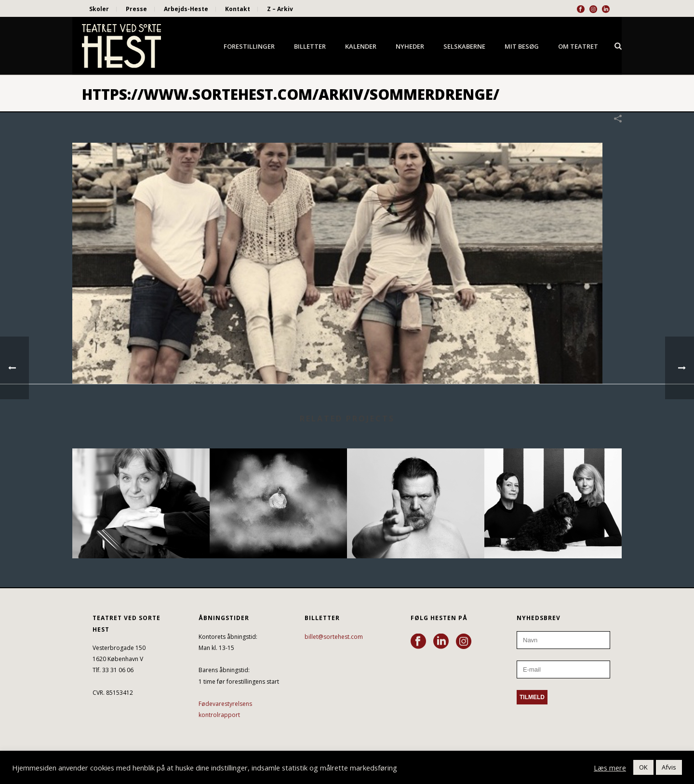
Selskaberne (464, 46)
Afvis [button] (669, 767)
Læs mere (610, 768)
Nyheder (410, 46)
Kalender (361, 46)
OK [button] (643, 767)
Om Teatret (578, 46)
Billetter (310, 46)
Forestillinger (249, 46)
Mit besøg (522, 46)
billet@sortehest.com (334, 637)
